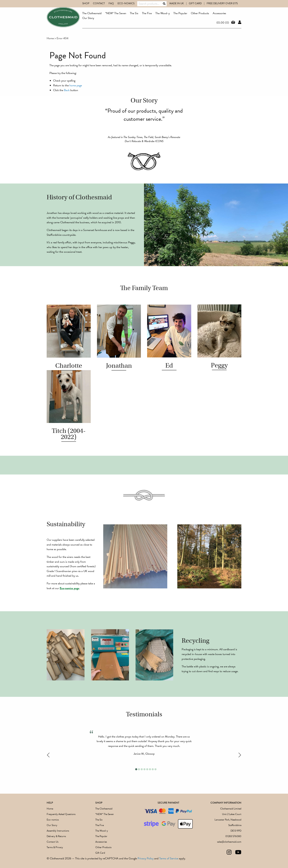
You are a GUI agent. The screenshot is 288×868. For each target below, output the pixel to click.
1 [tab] (136, 769)
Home (50, 38)
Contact (99, 3)
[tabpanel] (144, 745)
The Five (147, 13)
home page (76, 85)
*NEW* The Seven (116, 13)
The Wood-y (163, 13)
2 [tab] (139, 769)
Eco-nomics (126, 3)
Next (240, 755)
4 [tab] (144, 769)
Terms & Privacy (55, 847)
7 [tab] (153, 769)
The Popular (180, 13)
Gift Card (100, 853)
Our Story (88, 18)
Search (164, 4)
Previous (48, 755)
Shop (86, 3)
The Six (134, 13)
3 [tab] (142, 769)
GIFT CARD (195, 3)
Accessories (219, 13)
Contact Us (53, 842)
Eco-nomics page (69, 588)
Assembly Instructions (58, 831)
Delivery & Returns (56, 836)
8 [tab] (155, 769)
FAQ (111, 3)
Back (67, 90)
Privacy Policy (146, 858)
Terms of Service (169, 858)
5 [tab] (147, 769)
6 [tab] (150, 769)
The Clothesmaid (92, 13)
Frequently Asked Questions (61, 814)
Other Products (200, 13)
